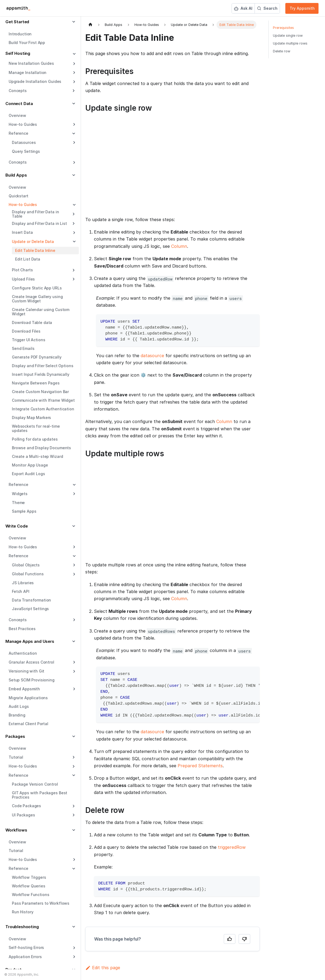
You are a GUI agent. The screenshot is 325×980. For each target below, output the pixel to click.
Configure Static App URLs (37, 288)
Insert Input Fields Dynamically (41, 374)
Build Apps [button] (16, 175)
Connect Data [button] (19, 104)
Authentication (23, 653)
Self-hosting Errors (26, 947)
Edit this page (103, 968)
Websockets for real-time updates (36, 428)
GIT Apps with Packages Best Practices (40, 795)
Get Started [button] (17, 22)
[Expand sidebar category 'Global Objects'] (74, 565)
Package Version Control (35, 784)
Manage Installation (28, 72)
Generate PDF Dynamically (37, 357)
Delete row (282, 51)
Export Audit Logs (28, 474)
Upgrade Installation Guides (35, 81)
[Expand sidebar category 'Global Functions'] (74, 574)
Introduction (20, 34)
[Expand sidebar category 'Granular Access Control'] (74, 662)
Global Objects (26, 565)
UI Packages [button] (23, 815)
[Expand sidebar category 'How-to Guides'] (74, 124)
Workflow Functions (31, 895)
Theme (18, 503)
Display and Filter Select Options (43, 366)
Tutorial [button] (16, 757)
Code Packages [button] (26, 806)
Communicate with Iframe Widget (43, 400)
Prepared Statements (200, 766)
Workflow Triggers (29, 877)
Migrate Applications (28, 698)
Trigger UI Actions (28, 340)
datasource (152, 356)
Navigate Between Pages (36, 383)
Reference (18, 484)
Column (179, 246)
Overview (17, 115)
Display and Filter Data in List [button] (39, 223)
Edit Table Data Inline (35, 250)
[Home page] (90, 25)
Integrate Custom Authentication (43, 409)
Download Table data (32, 322)
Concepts (18, 162)
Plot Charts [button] (22, 270)
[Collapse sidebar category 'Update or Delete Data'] (74, 242)
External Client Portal (28, 724)
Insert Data (22, 232)
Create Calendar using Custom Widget (41, 312)
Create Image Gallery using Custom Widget (37, 299)
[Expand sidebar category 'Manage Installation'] (74, 73)
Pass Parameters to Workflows (41, 903)
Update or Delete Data (33, 241)
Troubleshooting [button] (22, 927)
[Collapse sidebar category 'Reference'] (74, 485)
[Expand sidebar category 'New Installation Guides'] (74, 64)
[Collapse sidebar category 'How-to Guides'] (74, 205)
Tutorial (16, 851)
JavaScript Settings (30, 609)
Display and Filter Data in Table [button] (35, 214)
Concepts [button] (18, 91)
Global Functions (28, 574)
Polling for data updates (35, 439)
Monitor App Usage (30, 465)
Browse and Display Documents (41, 448)
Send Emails (23, 348)
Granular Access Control (31, 662)
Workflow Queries (29, 886)
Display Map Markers (31, 418)
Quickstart (18, 196)
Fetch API (21, 591)
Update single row (288, 36)
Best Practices (22, 629)
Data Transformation (31, 600)
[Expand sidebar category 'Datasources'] (74, 143)
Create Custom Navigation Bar (40, 392)
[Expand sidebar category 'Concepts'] (74, 163)
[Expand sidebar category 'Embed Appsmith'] (74, 689)
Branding (17, 715)
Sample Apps (24, 511)
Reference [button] (18, 133)
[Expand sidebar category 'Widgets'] (74, 494)
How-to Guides (23, 124)
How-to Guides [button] (23, 766)
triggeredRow (232, 847)
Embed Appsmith (24, 689)
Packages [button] (15, 736)
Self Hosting (18, 53)
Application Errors (25, 957)
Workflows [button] (16, 830)
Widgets (20, 494)
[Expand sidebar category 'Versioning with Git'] (74, 671)
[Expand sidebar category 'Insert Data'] (74, 233)
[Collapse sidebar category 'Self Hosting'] (74, 54)
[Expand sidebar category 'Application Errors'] (74, 957)
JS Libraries (23, 583)
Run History (23, 912)
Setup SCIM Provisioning (32, 680)
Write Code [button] (17, 526)
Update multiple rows (290, 43)
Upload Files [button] (23, 279)
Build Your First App (27, 43)
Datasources (24, 142)
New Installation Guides (31, 63)
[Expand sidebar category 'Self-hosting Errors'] (74, 948)
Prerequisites (283, 28)
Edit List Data (28, 259)
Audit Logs (19, 706)
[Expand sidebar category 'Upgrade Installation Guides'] (74, 82)
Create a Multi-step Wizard (37, 456)
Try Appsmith (302, 8)
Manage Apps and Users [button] (30, 641)
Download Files (26, 331)
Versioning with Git (26, 671)
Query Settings (26, 151)
